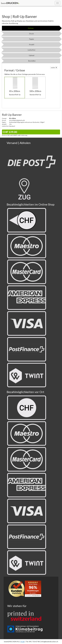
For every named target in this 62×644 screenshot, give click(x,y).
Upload (32, 55)
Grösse (31, 28)
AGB (23, 642)
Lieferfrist (32, 50)
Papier (32, 39)
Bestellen (32, 61)
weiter (54, 68)
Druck (31, 34)
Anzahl (32, 44)
